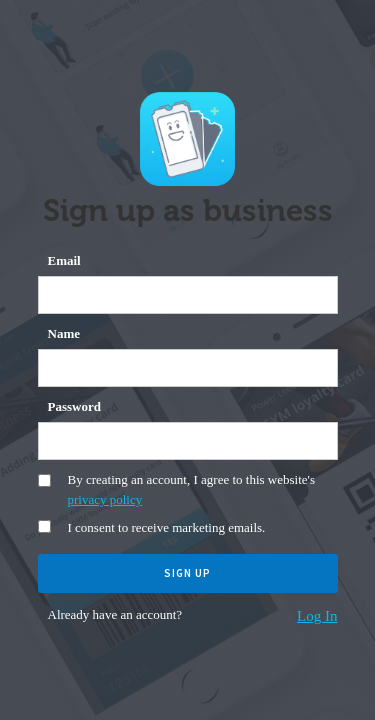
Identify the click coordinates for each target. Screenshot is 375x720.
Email (64, 260)
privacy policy (105, 499)
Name (64, 333)
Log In (317, 616)
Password (74, 406)
